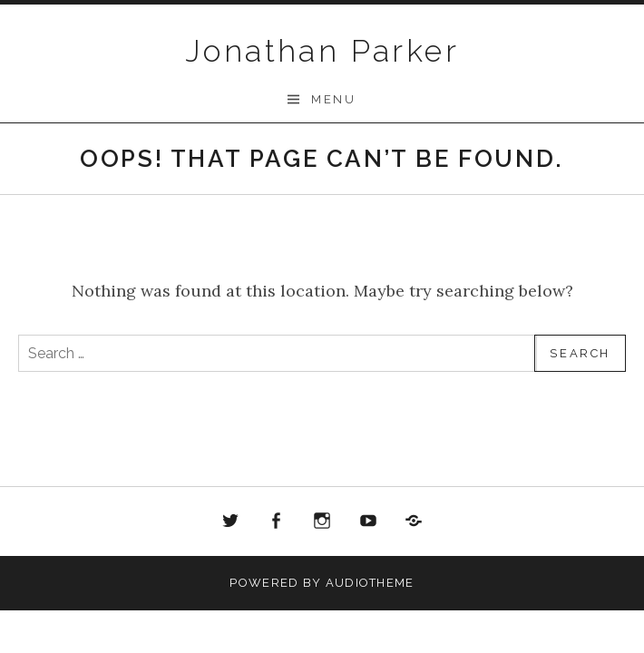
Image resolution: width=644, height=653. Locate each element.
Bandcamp (414, 521)
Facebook (277, 521)
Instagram (322, 521)
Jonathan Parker (322, 51)
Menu (333, 99)
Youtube (368, 521)
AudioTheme (370, 583)
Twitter (230, 521)
